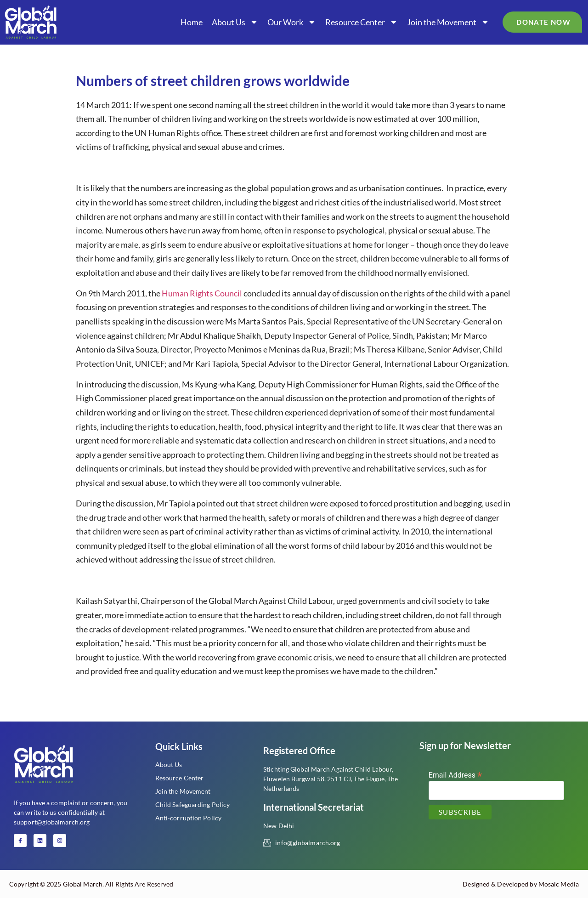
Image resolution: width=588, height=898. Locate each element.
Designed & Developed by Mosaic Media (521, 884)
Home (192, 22)
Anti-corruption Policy (188, 818)
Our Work (292, 22)
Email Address (455, 775)
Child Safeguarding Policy (193, 804)
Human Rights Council (202, 293)
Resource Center (362, 22)
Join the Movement (448, 22)
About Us (235, 22)
